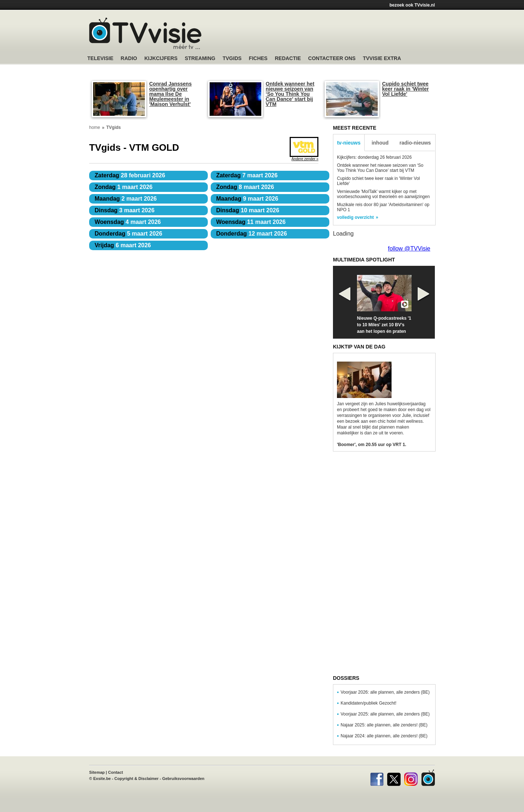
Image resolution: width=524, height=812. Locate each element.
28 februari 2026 (130, 175)
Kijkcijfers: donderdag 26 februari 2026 (374, 157)
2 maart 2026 (126, 199)
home (95, 127)
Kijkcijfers (161, 58)
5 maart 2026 (128, 234)
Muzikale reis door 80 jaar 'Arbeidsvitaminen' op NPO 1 (383, 207)
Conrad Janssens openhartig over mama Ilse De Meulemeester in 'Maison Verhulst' (170, 94)
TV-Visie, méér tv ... (145, 33)
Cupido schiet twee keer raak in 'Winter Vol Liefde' (405, 89)
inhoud (380, 143)
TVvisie (428, 778)
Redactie (288, 58)
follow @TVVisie (409, 249)
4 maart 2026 (128, 222)
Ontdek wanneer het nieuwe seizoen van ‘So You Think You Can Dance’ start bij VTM (290, 94)
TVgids (232, 58)
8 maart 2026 (245, 187)
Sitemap (97, 772)
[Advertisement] (331, 35)
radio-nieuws (415, 143)
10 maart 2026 (248, 210)
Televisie (100, 58)
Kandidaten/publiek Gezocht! (368, 703)
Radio (129, 58)
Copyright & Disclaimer (136, 779)
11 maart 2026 (251, 222)
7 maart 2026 (247, 175)
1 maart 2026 (124, 187)
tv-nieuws (349, 143)
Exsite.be (102, 779)
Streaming (200, 58)
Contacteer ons (332, 58)
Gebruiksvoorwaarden (183, 779)
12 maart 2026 (252, 234)
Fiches (258, 58)
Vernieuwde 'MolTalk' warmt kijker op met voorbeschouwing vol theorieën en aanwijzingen (383, 194)
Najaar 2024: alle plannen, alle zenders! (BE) (384, 736)
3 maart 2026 (125, 210)
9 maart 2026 (247, 199)
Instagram (411, 778)
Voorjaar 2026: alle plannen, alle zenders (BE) (385, 692)
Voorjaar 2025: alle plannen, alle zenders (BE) (385, 714)
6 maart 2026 (123, 245)
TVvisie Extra (382, 58)
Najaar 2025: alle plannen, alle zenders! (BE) (384, 725)
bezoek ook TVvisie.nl (412, 5)
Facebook (377, 778)
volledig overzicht (355, 217)
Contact (116, 772)
